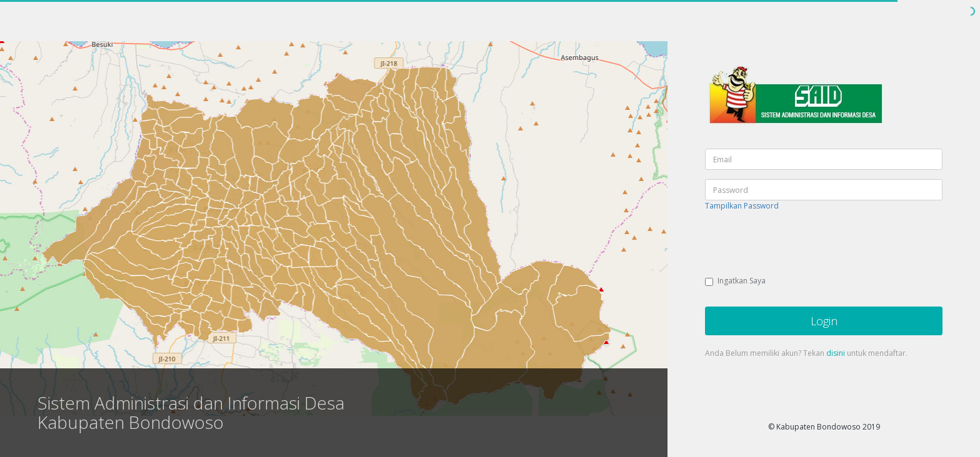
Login (824, 321)
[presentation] (800, 245)
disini (836, 353)
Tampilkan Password (742, 206)
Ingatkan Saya (735, 281)
